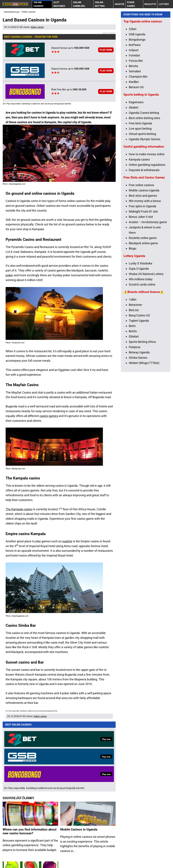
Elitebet (134, 396)
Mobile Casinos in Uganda (79, 757)
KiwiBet (134, 141)
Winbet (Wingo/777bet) (144, 422)
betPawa (135, 104)
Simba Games (138, 417)
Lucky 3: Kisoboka (141, 323)
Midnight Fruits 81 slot (143, 271)
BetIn (132, 385)
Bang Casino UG (139, 375)
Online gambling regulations (147, 224)
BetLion (134, 370)
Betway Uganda (139, 412)
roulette (67, 541)
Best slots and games (143, 255)
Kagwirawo (136, 162)
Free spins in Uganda (142, 266)
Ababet (134, 167)
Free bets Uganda (140, 183)
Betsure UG (136, 147)
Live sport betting (140, 188)
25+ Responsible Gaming (40, 860)
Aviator (119, 4)
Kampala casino (139, 219)
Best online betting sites (144, 177)
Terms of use (11, 860)
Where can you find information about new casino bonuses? (30, 759)
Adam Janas (37, 27)
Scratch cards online (142, 344)
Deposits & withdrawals (144, 229)
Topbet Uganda (139, 380)
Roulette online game (143, 297)
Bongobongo (137, 99)
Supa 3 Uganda (139, 328)
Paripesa (135, 407)
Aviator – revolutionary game (148, 281)
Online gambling (79, 4)
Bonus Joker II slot (141, 276)
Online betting (100, 4)
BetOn (133, 391)
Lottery (164, 4)
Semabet (135, 131)
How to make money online (147, 214)
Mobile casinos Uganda (144, 250)
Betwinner (135, 364)
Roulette (150, 4)
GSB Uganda (137, 94)
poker (9, 275)
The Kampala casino (19, 509)
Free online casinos (141, 244)
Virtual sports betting (142, 193)
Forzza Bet (136, 120)
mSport (134, 110)
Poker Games (131, 4)
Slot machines (59, 4)
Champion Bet (138, 136)
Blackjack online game (143, 303)
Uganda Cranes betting (144, 172)
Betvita (133, 125)
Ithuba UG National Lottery (146, 334)
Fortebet (134, 115)
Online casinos (38, 4)
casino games (49, 416)
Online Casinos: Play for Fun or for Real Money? (27, 818)
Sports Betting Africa (142, 401)
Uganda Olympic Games (145, 199)
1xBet (133, 359)
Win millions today (141, 339)
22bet (133, 88)
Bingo (133, 308)
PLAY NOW (106, 50)
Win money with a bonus (145, 260)
